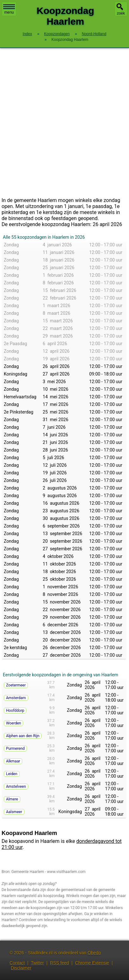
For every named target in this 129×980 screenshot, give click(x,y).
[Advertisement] (64, 123)
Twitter (37, 963)
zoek (121, 13)
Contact (17, 963)
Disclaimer (21, 968)
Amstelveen (16, 787)
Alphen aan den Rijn (23, 736)
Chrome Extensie (92, 963)
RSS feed (60, 963)
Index (27, 34)
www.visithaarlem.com (66, 872)
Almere (12, 799)
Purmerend (15, 749)
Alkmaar (13, 761)
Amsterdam (16, 698)
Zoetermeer (16, 685)
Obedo (94, 953)
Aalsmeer (14, 812)
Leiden (12, 774)
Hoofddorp (15, 711)
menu (9, 9)
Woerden (13, 723)
